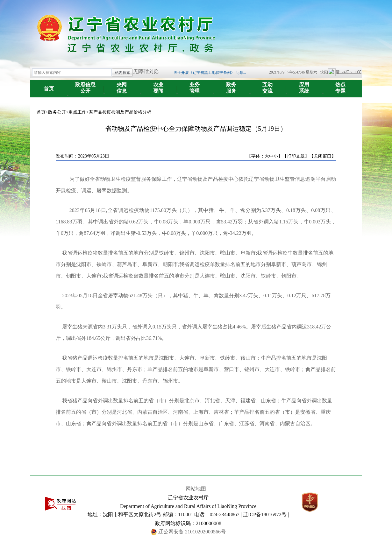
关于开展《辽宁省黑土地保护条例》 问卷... (210, 73)
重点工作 (77, 112)
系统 (304, 85)
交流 (268, 85)
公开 (86, 85)
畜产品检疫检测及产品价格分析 (120, 112)
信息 (122, 85)
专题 (341, 85)
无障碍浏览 (146, 71)
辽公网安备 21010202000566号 (192, 532)
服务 (231, 85)
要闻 (158, 85)
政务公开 (57, 112)
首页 (49, 89)
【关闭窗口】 (323, 156)
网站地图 (196, 489)
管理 (195, 85)
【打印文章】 (296, 156)
